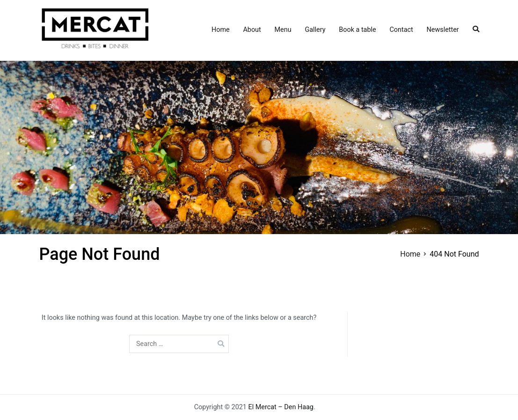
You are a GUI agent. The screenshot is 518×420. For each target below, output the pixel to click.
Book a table (357, 30)
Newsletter (443, 30)
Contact (401, 30)
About (252, 30)
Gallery (315, 30)
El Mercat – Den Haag (281, 407)
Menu (283, 30)
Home (221, 30)
